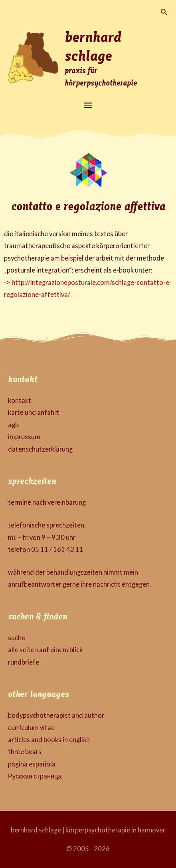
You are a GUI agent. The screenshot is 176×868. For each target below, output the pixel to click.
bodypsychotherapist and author (56, 715)
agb (13, 425)
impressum (24, 437)
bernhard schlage (93, 45)
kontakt (20, 400)
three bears (25, 752)
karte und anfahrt (34, 412)
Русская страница (35, 776)
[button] (164, 12)
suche (17, 638)
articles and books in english (49, 740)
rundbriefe (24, 662)
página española (32, 764)
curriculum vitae (31, 728)
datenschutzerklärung (40, 449)
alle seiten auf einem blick (45, 650)
